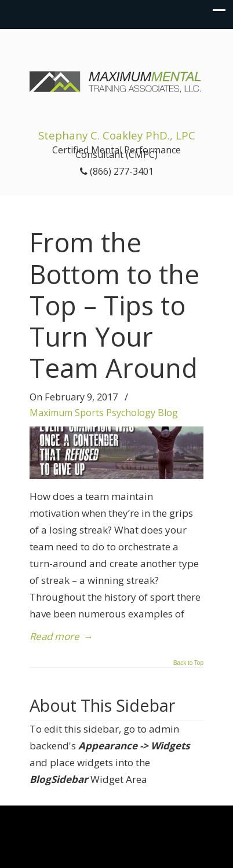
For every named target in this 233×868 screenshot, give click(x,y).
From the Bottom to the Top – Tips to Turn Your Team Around (114, 305)
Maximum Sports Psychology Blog (104, 413)
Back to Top (188, 663)
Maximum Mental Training (116, 76)
